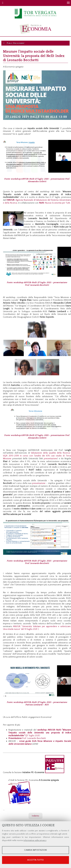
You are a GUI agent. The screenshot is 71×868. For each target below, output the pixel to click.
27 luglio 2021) (33, 736)
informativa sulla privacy (35, 840)
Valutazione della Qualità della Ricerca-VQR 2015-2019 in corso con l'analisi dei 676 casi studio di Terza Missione (37, 456)
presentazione (50, 459)
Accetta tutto (35, 860)
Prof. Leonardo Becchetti (27, 738)
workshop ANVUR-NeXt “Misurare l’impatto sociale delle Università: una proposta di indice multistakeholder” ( (40, 733)
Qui (4, 837)
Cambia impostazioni (35, 850)
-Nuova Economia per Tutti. (55, 203)
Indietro (35, 816)
